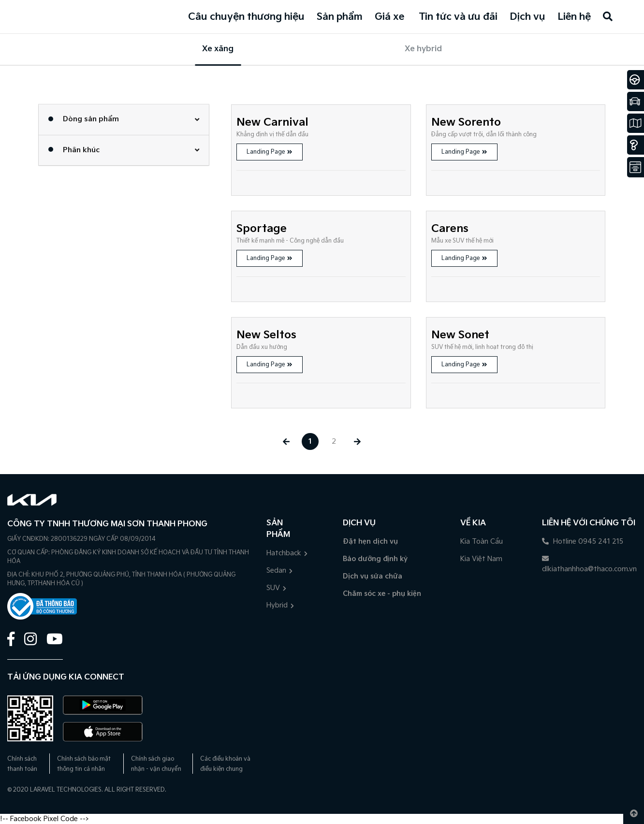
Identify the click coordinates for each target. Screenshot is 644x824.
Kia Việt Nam (481, 559)
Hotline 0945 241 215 (583, 542)
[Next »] (358, 441)
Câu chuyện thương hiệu (246, 17)
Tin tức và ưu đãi (458, 17)
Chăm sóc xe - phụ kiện (382, 594)
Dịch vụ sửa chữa (373, 576)
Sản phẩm (340, 17)
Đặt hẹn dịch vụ (370, 542)
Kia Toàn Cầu (482, 542)
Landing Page (270, 152)
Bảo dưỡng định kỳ (375, 559)
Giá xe (389, 17)
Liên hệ (574, 17)
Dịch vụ (527, 17)
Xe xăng (218, 49)
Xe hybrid (423, 49)
